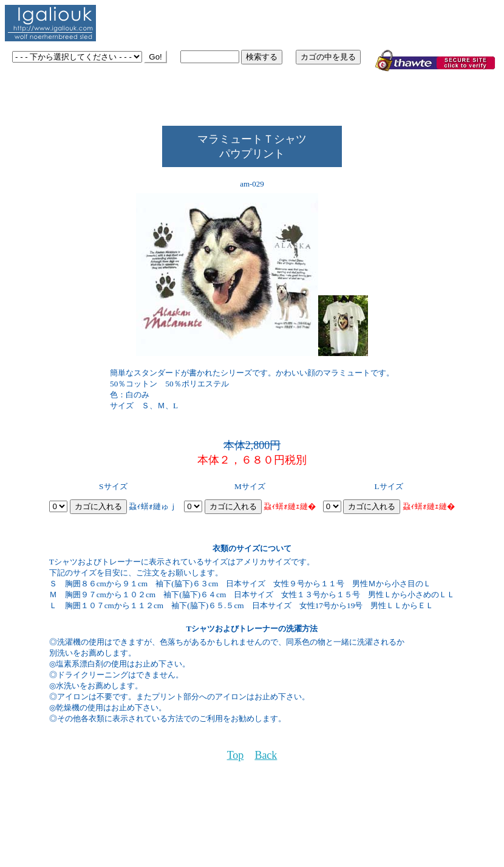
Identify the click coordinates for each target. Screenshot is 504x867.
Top (236, 755)
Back (266, 755)
